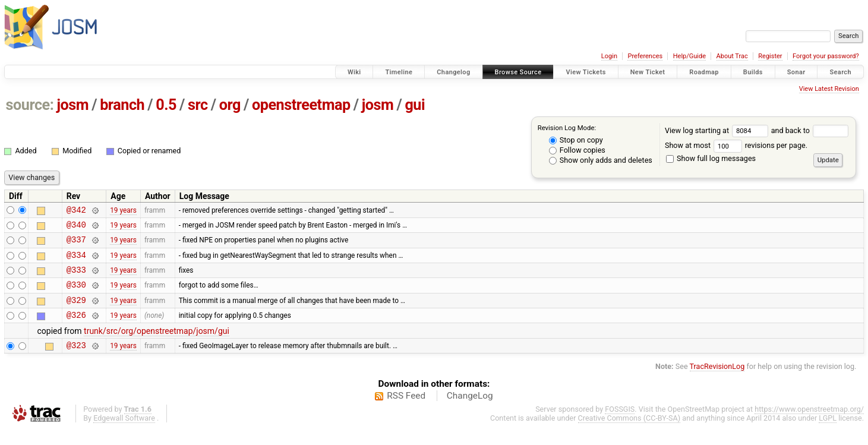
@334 (76, 262)
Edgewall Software (124, 434)
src (198, 105)
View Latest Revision (829, 89)
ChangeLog (470, 412)
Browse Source (518, 72)
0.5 (166, 105)
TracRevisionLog (717, 382)
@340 (76, 228)
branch (122, 105)
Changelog (453, 72)
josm (72, 105)
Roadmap (704, 72)
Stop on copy (576, 140)
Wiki (354, 72)
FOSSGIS (620, 425)
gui (415, 105)
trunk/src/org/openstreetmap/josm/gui (157, 345)
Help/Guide (689, 56)
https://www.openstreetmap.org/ (809, 425)
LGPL (828, 434)
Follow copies (577, 150)
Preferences (645, 56)
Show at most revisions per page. (736, 145)
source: (30, 105)
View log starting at (718, 130)
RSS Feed (406, 412)
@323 (76, 361)
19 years (123, 211)
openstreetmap (301, 105)
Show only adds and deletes (601, 160)
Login (609, 56)
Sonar (796, 72)
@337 (76, 244)
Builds (753, 72)
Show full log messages (711, 158)
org (230, 105)
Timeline (399, 72)
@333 (76, 278)
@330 (76, 295)
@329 (76, 312)
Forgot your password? (826, 56)
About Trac (732, 56)
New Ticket (648, 72)
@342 (76, 211)
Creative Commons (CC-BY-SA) (629, 434)
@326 (76, 329)
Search (840, 72)
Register (770, 56)
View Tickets (585, 72)
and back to (810, 130)
